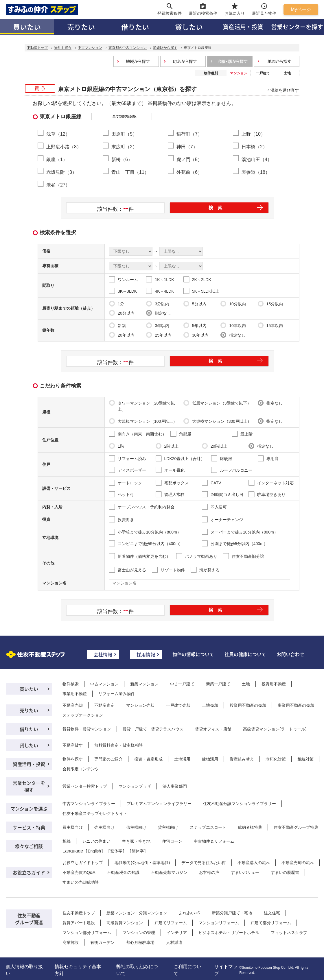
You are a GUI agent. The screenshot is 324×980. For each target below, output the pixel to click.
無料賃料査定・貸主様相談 (119, 745)
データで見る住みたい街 (204, 863)
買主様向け (73, 827)
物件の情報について (193, 654)
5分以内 (195, 304)
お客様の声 (209, 872)
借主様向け (136, 827)
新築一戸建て (218, 684)
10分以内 (233, 304)
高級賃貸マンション (125, 923)
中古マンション (104, 684)
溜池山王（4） (257, 159)
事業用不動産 (75, 694)
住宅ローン (172, 841)
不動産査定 (104, 705)
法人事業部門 (175, 786)
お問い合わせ (290, 654)
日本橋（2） (254, 147)
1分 (117, 304)
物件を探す (73, 759)
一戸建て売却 (178, 705)
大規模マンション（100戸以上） (143, 421)
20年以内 (122, 335)
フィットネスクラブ (289, 933)
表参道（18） (256, 172)
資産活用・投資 (243, 27)
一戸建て (263, 73)
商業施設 (71, 942)
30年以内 (196, 335)
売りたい (81, 27)
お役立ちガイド (29, 872)
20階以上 (215, 446)
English (94, 851)
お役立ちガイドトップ (83, 863)
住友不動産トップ (79, 913)
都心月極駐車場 (140, 942)
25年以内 (159, 335)
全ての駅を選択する (122, 117)
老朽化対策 (276, 759)
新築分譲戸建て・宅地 (232, 913)
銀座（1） (57, 159)
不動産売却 (73, 705)
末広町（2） (124, 147)
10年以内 (233, 325)
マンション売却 (140, 705)
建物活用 (210, 759)
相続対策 (305, 759)
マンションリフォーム (219, 923)
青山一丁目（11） (130, 172)
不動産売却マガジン (169, 872)
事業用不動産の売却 (296, 705)
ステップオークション (83, 715)
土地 (287, 73)
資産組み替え (242, 759)
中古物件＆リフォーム (214, 841)
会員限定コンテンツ (81, 769)
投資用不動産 (274, 684)
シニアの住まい (96, 841)
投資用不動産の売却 (248, 705)
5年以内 (195, 325)
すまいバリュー (245, 872)
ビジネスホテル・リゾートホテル (229, 933)
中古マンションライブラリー (89, 804)
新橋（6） (122, 159)
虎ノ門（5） (189, 159)
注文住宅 (272, 913)
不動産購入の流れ (254, 863)
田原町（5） (124, 134)
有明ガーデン (102, 942)
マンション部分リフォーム (87, 933)
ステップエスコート (208, 827)
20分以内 (122, 313)
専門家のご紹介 (108, 759)
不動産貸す (73, 745)
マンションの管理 (139, 933)
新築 (117, 325)
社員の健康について (245, 654)
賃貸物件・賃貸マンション (87, 729)
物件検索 (71, 684)
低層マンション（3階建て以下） (217, 403)
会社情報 (103, 654)
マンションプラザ (135, 786)
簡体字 (138, 851)
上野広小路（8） (64, 147)
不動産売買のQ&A (79, 872)
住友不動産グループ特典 (296, 827)
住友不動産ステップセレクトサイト (95, 813)
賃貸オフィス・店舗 (213, 729)
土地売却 (210, 705)
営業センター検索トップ (85, 786)
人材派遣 (174, 942)
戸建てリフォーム (171, 923)
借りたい (135, 27)
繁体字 (116, 851)
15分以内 (270, 304)
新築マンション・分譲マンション (137, 913)
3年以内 (158, 325)
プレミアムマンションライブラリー (159, 804)
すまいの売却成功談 (81, 882)
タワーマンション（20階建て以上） (142, 406)
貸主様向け (168, 827)
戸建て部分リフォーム (271, 923)
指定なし (159, 313)
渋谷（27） (58, 185)
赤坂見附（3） (61, 172)
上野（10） (253, 134)
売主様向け (104, 827)
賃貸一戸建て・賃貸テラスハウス (153, 729)
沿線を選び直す (285, 90)
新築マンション (144, 684)
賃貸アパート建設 (79, 923)
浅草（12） (58, 134)
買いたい (27, 27)
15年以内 (270, 325)
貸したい (189, 27)
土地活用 (182, 759)
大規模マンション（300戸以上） (217, 421)
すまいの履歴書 (285, 872)
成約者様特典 (250, 827)
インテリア (177, 933)
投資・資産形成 (148, 759)
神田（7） (187, 147)
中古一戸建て (182, 684)
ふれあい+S (189, 913)
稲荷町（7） (189, 134)
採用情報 (146, 654)
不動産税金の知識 (123, 872)
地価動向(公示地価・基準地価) (142, 863)
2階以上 (167, 446)
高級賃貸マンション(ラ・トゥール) (275, 729)
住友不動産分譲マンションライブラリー (240, 804)
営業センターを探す (29, 786)
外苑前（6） (189, 172)
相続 (67, 841)
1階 (117, 446)
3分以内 (158, 304)
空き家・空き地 (136, 841)
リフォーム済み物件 (117, 694)
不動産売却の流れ (298, 863)
